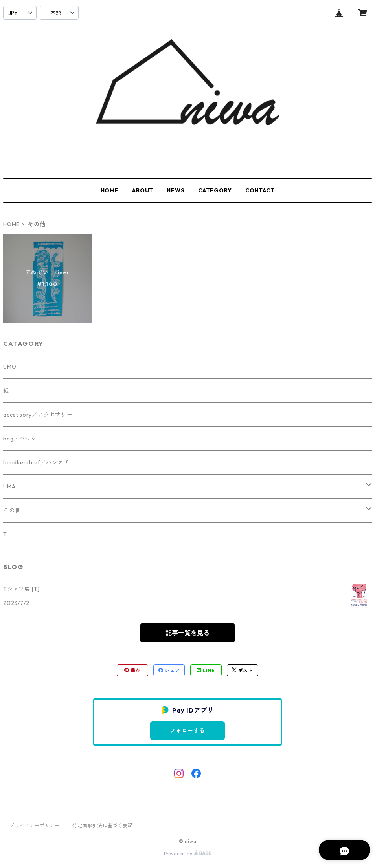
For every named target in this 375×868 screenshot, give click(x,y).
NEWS (176, 190)
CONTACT (260, 190)
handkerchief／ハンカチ (36, 462)
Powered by (188, 854)
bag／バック (20, 439)
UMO (10, 367)
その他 (12, 510)
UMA (9, 486)
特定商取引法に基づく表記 (103, 825)
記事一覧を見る (187, 633)
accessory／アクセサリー (38, 415)
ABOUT (143, 190)
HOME (110, 190)
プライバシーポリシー (35, 825)
